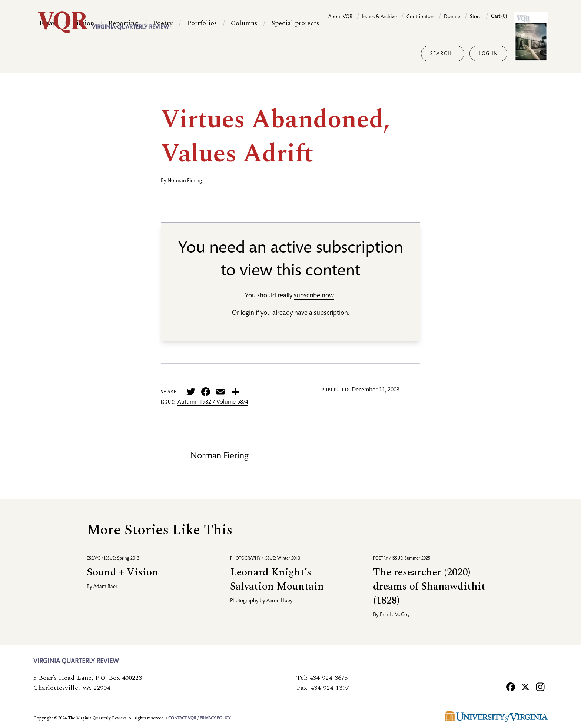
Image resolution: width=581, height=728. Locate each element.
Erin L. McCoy (395, 615)
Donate (452, 17)
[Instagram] (540, 687)
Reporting (123, 54)
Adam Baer (105, 587)
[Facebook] (511, 687)
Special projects (295, 54)
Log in (488, 54)
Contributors (420, 17)
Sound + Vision (122, 572)
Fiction (83, 54)
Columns (244, 54)
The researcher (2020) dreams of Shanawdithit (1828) (429, 586)
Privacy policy (215, 718)
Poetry (163, 54)
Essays (49, 54)
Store (476, 17)
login (247, 313)
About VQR (340, 17)
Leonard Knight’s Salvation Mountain (277, 579)
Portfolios (202, 54)
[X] (525, 687)
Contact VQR (182, 718)
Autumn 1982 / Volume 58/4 (213, 403)
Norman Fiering (185, 181)
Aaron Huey (280, 601)
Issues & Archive (379, 17)
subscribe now (314, 296)
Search (441, 54)
